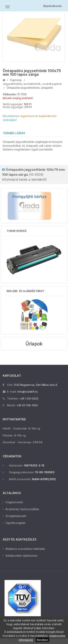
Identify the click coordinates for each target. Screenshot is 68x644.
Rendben (42, 640)
